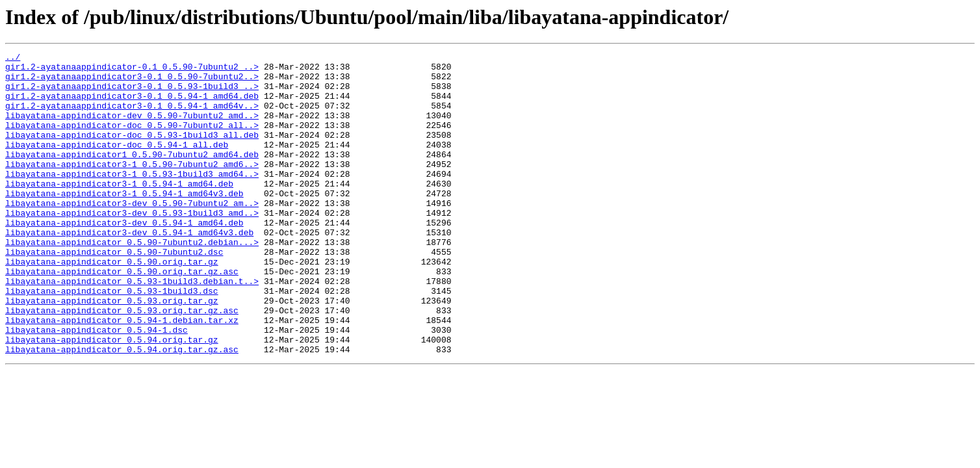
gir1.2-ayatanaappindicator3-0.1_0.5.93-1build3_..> (132, 94)
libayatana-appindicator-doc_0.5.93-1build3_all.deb (132, 152)
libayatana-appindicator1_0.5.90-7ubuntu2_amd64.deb (132, 175)
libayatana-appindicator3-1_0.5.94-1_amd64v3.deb (124, 222)
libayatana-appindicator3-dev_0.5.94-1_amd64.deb (124, 257)
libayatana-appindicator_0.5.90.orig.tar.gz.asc (122, 316)
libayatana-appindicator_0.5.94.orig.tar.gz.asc (122, 409)
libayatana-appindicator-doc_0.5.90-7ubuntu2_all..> (132, 140)
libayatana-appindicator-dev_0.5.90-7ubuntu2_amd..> (132, 129)
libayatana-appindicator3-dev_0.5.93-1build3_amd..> (132, 246)
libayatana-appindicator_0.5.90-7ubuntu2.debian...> (132, 281)
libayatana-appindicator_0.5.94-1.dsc (97, 386)
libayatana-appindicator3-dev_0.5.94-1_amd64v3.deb (129, 269)
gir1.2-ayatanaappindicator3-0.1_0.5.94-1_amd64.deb (132, 105)
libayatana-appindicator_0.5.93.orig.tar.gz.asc (122, 363)
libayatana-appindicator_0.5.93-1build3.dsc (112, 339)
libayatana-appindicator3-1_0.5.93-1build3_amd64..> (132, 199)
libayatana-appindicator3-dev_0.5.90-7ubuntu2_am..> (132, 234)
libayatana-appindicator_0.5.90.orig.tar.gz (112, 304)
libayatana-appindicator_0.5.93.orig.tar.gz (112, 351)
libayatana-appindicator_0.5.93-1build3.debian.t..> (132, 328)
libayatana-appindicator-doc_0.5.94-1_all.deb (117, 164)
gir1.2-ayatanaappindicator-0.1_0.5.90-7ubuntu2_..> (132, 70)
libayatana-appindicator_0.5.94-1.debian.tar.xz (122, 374)
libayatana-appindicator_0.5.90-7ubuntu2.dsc (114, 292)
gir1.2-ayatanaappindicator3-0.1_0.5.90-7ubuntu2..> (132, 82)
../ (13, 58)
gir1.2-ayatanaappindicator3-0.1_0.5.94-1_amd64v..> (132, 117)
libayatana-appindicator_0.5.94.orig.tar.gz (112, 398)
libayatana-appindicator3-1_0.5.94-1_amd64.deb (119, 211)
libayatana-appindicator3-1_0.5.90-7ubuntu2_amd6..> (132, 187)
